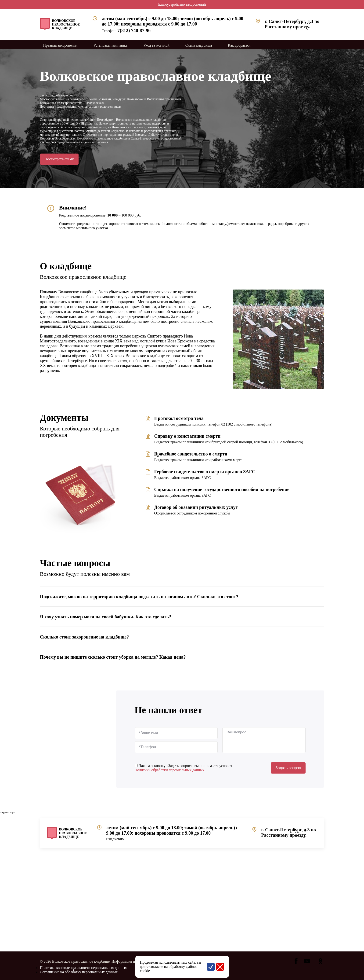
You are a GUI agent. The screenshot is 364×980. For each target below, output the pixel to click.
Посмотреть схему (59, 159)
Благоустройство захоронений (182, 4)
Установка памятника (110, 45)
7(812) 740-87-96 (134, 30)
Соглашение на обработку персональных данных (79, 972)
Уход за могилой (156, 45)
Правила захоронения (60, 45)
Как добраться (239, 45)
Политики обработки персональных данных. (170, 770)
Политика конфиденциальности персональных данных (83, 968)
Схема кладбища (199, 45)
